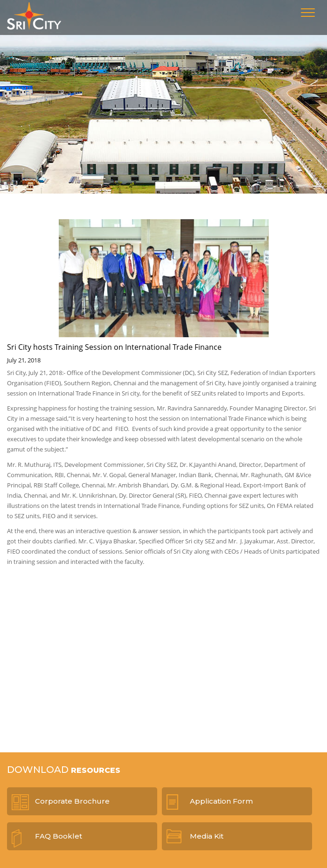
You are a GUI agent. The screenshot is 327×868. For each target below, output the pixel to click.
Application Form (221, 801)
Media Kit (207, 836)
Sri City (34, 17)
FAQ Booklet (59, 836)
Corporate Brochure (72, 801)
